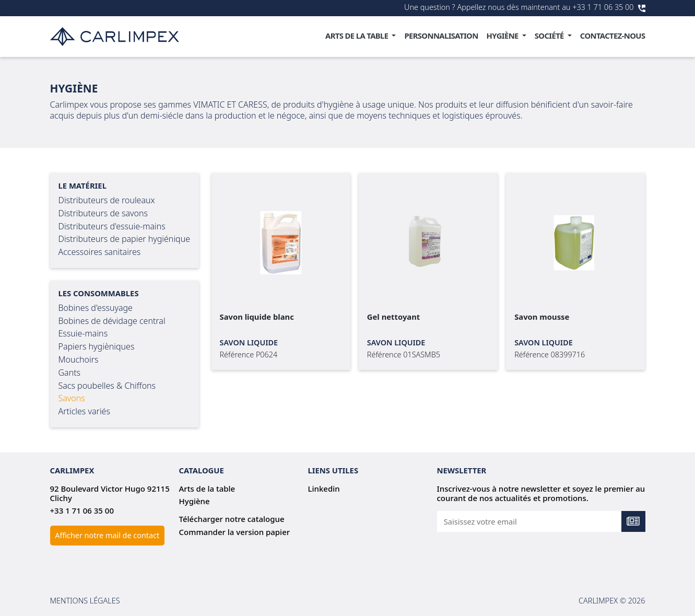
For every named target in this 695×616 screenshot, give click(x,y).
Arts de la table (207, 489)
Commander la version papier (235, 532)
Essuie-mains (83, 333)
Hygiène (195, 501)
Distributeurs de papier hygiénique (125, 239)
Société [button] (550, 36)
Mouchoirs (79, 359)
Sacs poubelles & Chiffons (107, 386)
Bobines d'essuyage (96, 308)
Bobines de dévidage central (112, 321)
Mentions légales (85, 601)
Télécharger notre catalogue (232, 519)
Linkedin (324, 489)
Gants (70, 373)
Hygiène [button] (503, 36)
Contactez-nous (613, 36)
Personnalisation (441, 36)
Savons (72, 398)
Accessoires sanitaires (100, 252)
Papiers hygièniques (97, 346)
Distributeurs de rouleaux (107, 200)
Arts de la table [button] (358, 36)
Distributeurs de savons (103, 213)
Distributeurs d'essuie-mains (112, 226)
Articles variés (84, 411)
